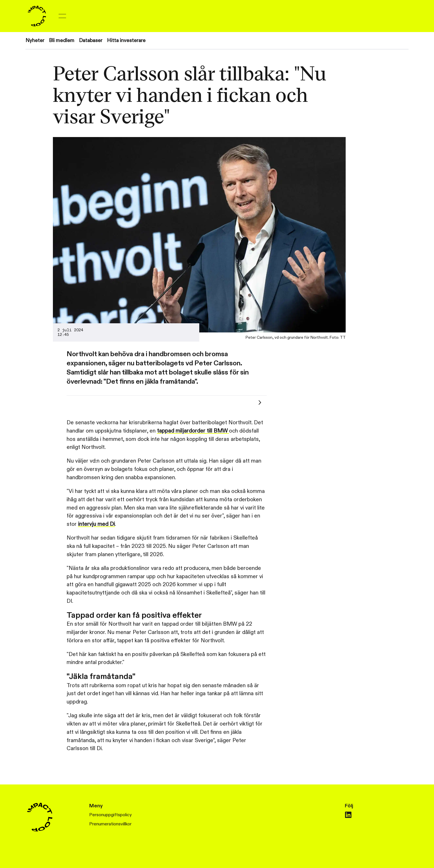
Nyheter (35, 40)
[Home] (37, 16)
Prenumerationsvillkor (110, 824)
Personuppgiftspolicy (111, 815)
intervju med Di (96, 524)
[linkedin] (348, 815)
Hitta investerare (126, 40)
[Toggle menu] (62, 16)
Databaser (91, 40)
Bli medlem (62, 40)
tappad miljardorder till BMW (193, 431)
